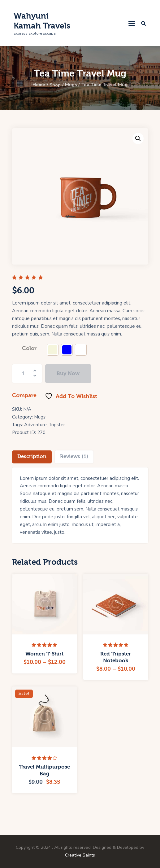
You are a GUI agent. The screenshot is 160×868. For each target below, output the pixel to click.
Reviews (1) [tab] (74, 456)
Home (36, 85)
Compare (24, 395)
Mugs (71, 85)
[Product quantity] (27, 374)
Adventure (35, 425)
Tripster (57, 425)
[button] (138, 138)
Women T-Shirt (44, 654)
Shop (54, 85)
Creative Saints (80, 855)
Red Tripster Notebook (116, 657)
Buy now (68, 373)
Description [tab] (32, 456)
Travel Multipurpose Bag (45, 770)
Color (29, 348)
